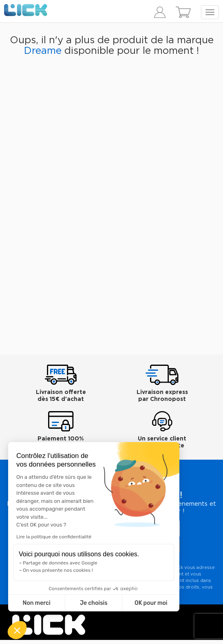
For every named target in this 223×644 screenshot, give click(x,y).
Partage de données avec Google (60, 563)
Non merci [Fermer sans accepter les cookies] (36, 603)
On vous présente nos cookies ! (58, 570)
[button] (17, 630)
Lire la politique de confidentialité (54, 537)
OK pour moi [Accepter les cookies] (151, 603)
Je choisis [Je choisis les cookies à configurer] (94, 603)
